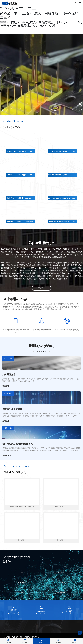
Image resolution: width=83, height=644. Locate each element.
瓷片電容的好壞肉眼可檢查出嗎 (18, 444)
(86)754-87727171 (42, 613)
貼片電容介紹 (9, 374)
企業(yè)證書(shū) (61, 507)
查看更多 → (7, 386)
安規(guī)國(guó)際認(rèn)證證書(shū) (22, 507)
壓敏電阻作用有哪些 (12, 409)
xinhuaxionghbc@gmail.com (69, 613)
